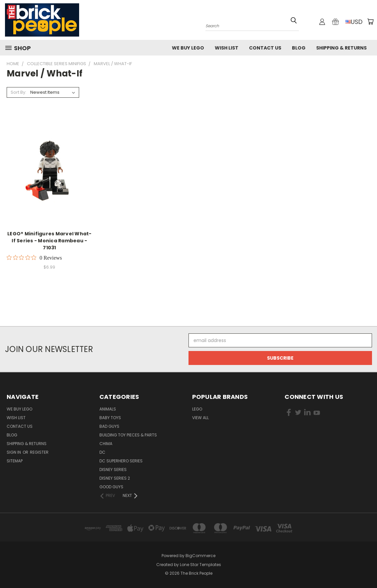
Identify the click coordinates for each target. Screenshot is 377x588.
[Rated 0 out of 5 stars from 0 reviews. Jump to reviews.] (34, 258)
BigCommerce (200, 556)
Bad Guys (109, 426)
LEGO (197, 409)
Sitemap (15, 461)
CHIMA (106, 444)
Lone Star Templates (200, 565)
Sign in (14, 452)
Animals (108, 409)
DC (102, 452)
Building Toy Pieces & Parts (128, 435)
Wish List (227, 48)
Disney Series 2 (115, 478)
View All (200, 418)
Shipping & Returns (341, 48)
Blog (299, 48)
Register (39, 452)
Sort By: (18, 92)
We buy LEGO (188, 48)
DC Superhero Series (121, 461)
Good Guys (111, 487)
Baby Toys (110, 418)
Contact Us (265, 48)
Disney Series (113, 470)
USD (354, 22)
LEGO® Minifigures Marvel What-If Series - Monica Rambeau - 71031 (50, 241)
